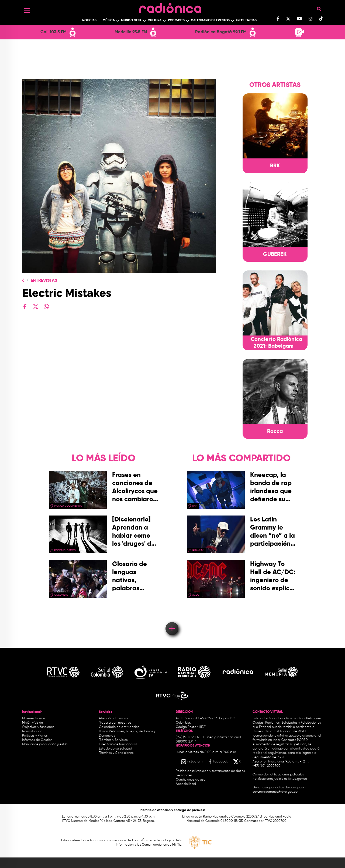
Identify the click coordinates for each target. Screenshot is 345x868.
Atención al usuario (113, 718)
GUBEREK (275, 255)
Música (109, 21)
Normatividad (32, 731)
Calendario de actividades (119, 727)
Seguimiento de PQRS (269, 757)
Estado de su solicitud (115, 749)
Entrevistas (44, 281)
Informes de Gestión (37, 740)
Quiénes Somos (34, 718)
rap (195, 506)
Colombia (61, 595)
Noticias (89, 21)
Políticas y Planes (35, 736)
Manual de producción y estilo (45, 744)
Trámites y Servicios (113, 740)
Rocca (275, 432)
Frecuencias (246, 21)
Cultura (155, 21)
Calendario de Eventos (210, 21)
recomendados (65, 550)
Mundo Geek (131, 21)
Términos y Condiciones (116, 753)
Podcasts (176, 21)
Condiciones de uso (191, 780)
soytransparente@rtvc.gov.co (275, 792)
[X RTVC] (237, 762)
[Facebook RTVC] (218, 762)
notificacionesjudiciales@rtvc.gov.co (280, 779)
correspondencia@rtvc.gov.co (276, 736)
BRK (275, 166)
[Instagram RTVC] (192, 762)
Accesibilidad (186, 784)
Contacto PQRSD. (295, 740)
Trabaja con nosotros (115, 723)
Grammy (198, 550)
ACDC (196, 595)
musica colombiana (68, 506)
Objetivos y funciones (38, 727)
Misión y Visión (32, 723)
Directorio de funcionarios (118, 744)
